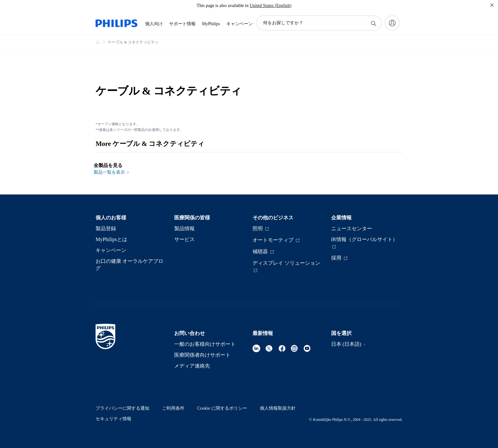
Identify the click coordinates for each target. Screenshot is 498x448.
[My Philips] (392, 23)
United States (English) (271, 6)
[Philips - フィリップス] (102, 42)
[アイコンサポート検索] (373, 23)
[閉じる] (492, 5)
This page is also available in (222, 6)
